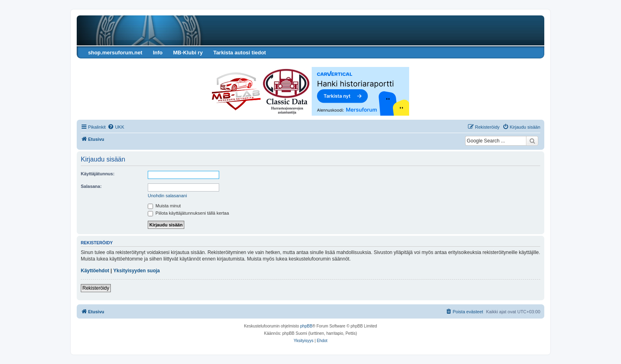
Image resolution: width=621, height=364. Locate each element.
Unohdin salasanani (167, 196)
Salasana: (91, 186)
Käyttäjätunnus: (98, 174)
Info (158, 53)
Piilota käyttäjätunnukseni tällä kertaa (188, 213)
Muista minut (164, 206)
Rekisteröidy (96, 288)
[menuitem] (116, 127)
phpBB (306, 326)
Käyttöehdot (95, 271)
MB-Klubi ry (188, 53)
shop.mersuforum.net (115, 53)
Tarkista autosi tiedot (239, 53)
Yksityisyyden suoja (137, 271)
